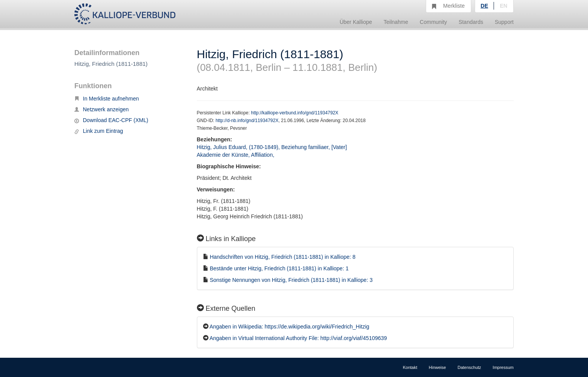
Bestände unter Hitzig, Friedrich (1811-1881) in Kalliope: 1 (279, 268)
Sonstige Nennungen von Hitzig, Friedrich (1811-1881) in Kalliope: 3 (291, 280)
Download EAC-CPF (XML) (111, 120)
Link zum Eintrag (99, 131)
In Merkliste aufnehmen (107, 99)
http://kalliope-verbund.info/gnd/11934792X (295, 113)
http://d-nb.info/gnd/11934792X (247, 121)
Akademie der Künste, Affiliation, (236, 155)
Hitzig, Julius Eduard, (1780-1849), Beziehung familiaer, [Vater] (272, 147)
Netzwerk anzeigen (102, 109)
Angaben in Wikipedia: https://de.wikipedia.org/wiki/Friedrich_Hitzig (290, 327)
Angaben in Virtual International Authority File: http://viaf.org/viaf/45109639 (298, 338)
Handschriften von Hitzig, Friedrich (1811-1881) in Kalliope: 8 (282, 257)
